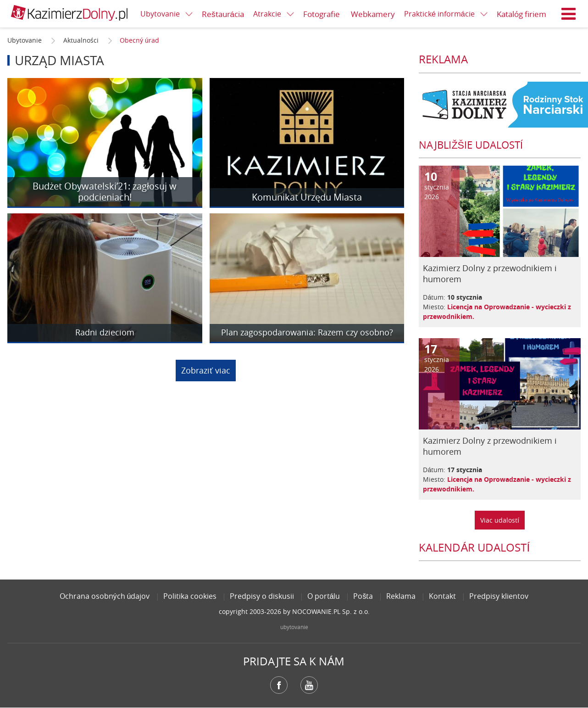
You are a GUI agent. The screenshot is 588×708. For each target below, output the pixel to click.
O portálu (324, 596)
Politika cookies (190, 596)
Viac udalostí (500, 520)
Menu (569, 14)
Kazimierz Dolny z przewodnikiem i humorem (490, 273)
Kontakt (442, 596)
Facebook (279, 685)
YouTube (309, 685)
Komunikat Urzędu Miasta (307, 197)
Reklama (401, 596)
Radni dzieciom (105, 333)
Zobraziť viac (206, 370)
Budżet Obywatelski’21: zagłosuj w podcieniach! (105, 192)
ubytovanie (294, 627)
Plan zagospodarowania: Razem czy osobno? (307, 333)
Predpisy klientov (499, 596)
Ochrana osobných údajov (105, 596)
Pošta (363, 596)
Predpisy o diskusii (262, 596)
